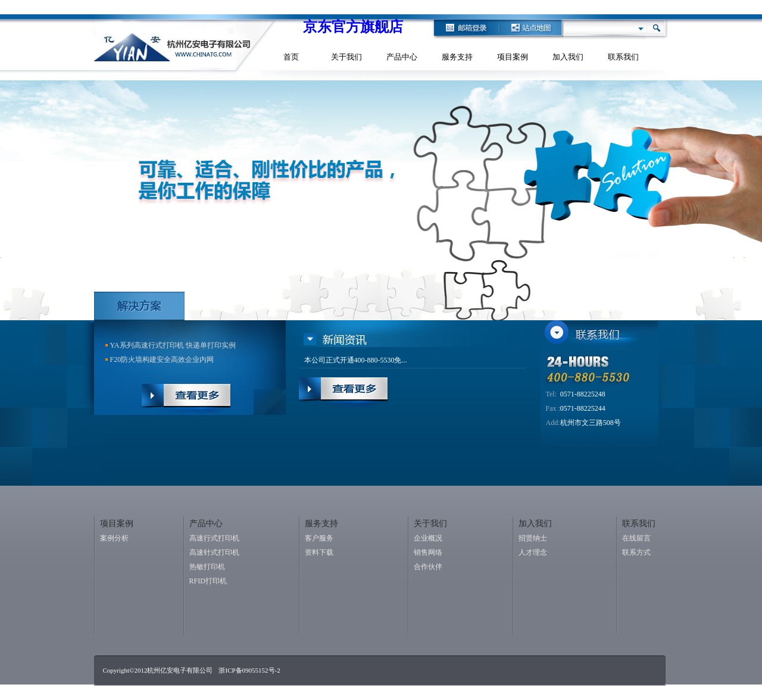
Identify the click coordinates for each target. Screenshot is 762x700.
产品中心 (402, 57)
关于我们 (346, 57)
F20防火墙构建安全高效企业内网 (162, 360)
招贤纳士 (533, 538)
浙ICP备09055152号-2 (249, 670)
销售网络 (428, 552)
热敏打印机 (207, 567)
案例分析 (114, 538)
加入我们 (568, 57)
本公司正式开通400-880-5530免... (356, 360)
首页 (291, 57)
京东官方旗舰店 (353, 27)
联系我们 (623, 57)
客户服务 (319, 538)
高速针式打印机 (214, 552)
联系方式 (636, 552)
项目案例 (513, 57)
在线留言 (636, 538)
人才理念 (533, 552)
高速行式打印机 (214, 538)
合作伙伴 (428, 567)
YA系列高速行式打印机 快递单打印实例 (173, 345)
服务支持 (457, 57)
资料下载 (319, 552)
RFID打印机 (208, 581)
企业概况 (428, 538)
